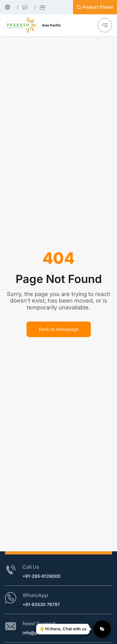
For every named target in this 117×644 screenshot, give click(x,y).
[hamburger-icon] (105, 25)
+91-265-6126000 (41, 576)
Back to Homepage (59, 329)
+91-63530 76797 (41, 604)
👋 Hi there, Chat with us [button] (64, 629)
